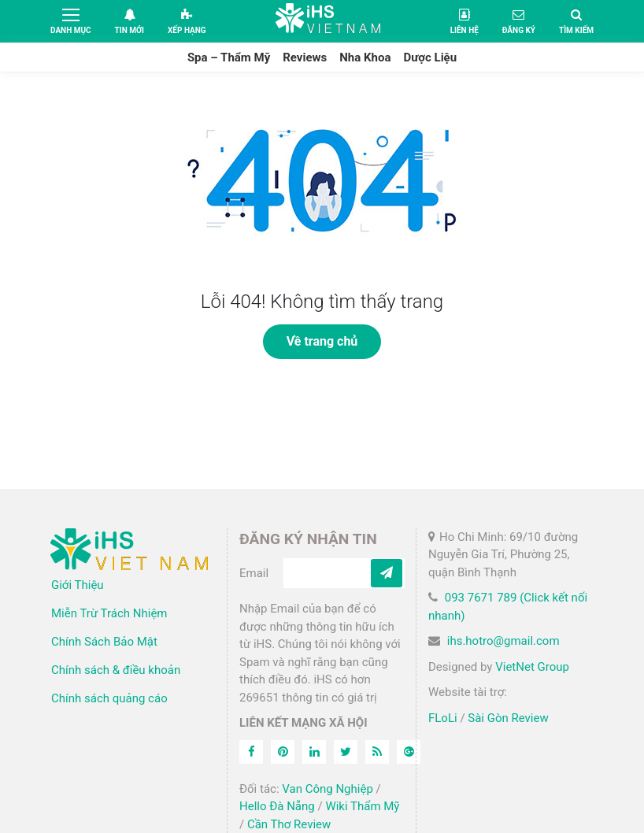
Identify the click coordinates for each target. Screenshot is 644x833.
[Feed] (377, 752)
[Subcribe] (387, 573)
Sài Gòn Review (508, 718)
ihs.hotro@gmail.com (503, 641)
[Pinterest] (283, 752)
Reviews (305, 57)
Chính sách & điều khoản (116, 670)
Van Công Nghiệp (328, 789)
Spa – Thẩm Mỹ (229, 57)
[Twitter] (346, 752)
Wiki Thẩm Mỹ (362, 806)
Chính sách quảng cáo (109, 698)
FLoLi (443, 718)
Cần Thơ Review (289, 824)
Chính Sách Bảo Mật (104, 642)
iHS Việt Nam (328, 21)
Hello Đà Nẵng (277, 806)
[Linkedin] (314, 752)
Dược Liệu (430, 57)
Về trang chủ (322, 341)
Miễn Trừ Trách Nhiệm (109, 613)
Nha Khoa (365, 57)
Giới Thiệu (78, 585)
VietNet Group (532, 667)
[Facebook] (251, 752)
